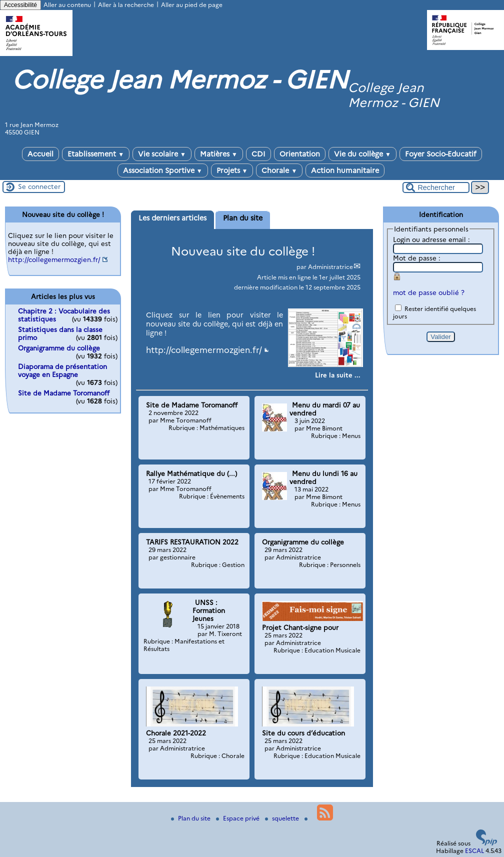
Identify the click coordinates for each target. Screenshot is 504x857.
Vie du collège (362, 154)
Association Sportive (163, 170)
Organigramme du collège (59, 348)
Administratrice (330, 267)
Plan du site (191, 818)
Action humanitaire (345, 170)
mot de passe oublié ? (429, 292)
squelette (283, 818)
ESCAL (474, 851)
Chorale (279, 170)
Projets (232, 170)
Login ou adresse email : (431, 239)
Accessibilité (20, 5)
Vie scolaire (162, 154)
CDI (258, 154)
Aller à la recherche (126, 5)
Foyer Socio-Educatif (441, 154)
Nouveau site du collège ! (243, 251)
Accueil (40, 154)
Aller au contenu (67, 5)
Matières (219, 154)
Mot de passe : (417, 258)
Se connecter (39, 186)
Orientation (300, 154)
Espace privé (238, 818)
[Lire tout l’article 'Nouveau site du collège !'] (338, 375)
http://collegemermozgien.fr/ (204, 350)
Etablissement (96, 154)
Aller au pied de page (192, 5)
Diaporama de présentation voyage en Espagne (62, 370)
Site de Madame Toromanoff (64, 393)
